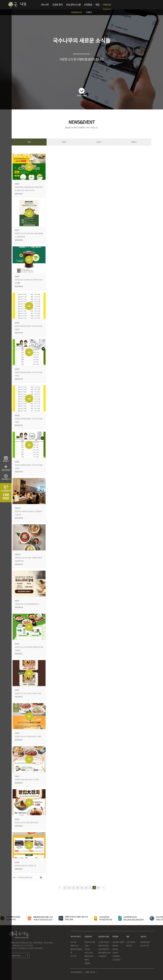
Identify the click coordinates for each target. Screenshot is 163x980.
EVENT (99, 142)
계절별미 (87, 963)
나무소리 (143, 936)
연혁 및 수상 (74, 946)
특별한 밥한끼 (89, 956)
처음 (60, 888)
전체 (29, 142)
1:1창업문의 (102, 956)
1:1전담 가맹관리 (104, 942)
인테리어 (115, 953)
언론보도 (134, 142)
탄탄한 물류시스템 (104, 953)
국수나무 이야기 (76, 936)
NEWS (64, 142)
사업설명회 (116, 956)
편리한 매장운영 (104, 946)
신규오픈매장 (131, 942)
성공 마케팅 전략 (104, 949)
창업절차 (115, 946)
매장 (98, 5)
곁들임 (87, 960)
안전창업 (88, 5)
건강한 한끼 (58, 5)
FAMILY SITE (16, 956)
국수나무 (45, 5)
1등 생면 (87, 949)
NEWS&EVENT (76, 12)
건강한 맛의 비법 (90, 942)
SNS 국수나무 (145, 946)
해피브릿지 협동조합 (76, 951)
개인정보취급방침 (76, 972)
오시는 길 (73, 956)
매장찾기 (129, 946)
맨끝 (103, 888)
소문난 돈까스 (89, 953)
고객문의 (89, 12)
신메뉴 (87, 946)
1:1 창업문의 (116, 960)
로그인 (144, 5)
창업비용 (115, 949)
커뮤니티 (107, 5)
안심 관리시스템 (73, 5)
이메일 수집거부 (90, 972)
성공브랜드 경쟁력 (118, 942)
